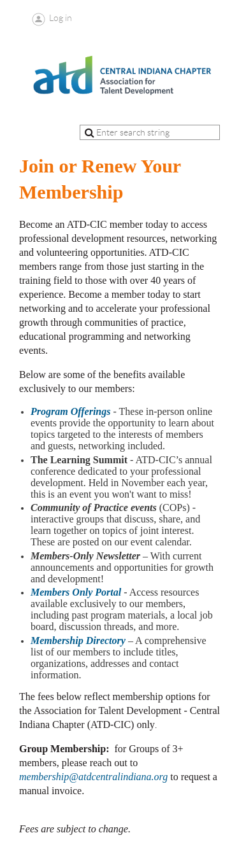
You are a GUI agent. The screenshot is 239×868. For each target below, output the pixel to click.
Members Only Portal (76, 592)
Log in (61, 18)
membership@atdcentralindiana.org (93, 777)
